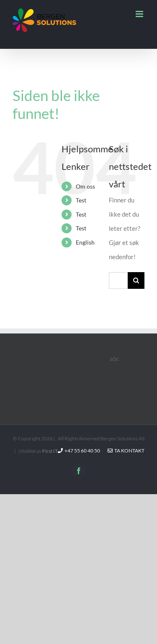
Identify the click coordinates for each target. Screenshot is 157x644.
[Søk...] (118, 280)
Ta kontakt (126, 451)
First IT (50, 451)
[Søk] (136, 280)
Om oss (85, 186)
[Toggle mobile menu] (140, 14)
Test (81, 200)
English (85, 242)
